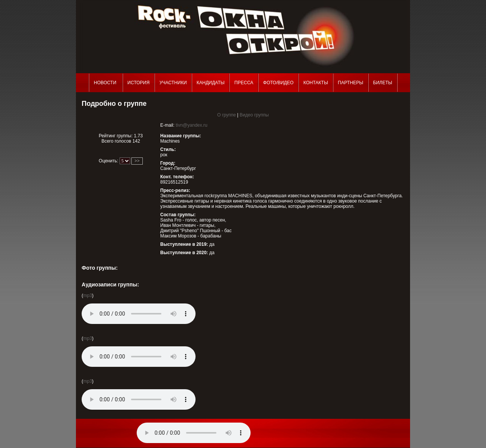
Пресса (244, 83)
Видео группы (254, 115)
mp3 (88, 296)
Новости (106, 83)
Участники (173, 83)
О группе (226, 115)
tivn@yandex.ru (192, 125)
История (139, 83)
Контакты (316, 83)
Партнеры (351, 83)
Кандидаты (211, 83)
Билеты (383, 83)
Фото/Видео (278, 83)
